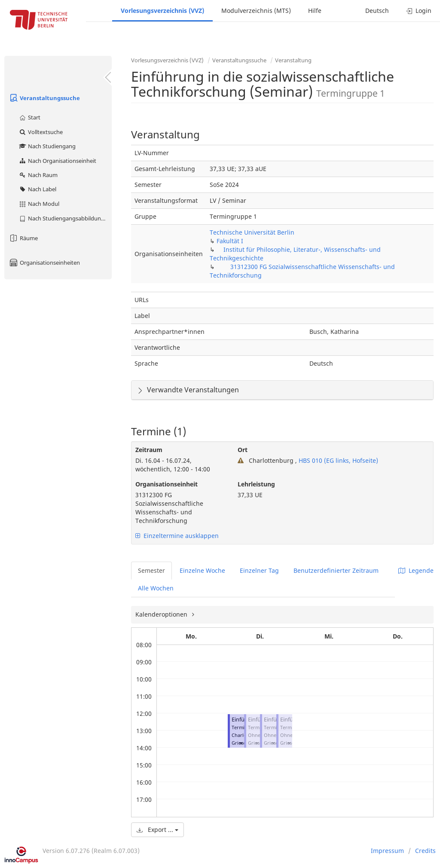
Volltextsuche (41, 132)
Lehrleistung (256, 484)
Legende (416, 570)
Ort (243, 450)
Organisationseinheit (167, 484)
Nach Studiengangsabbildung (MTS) (65, 218)
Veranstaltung (293, 60)
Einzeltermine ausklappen (177, 536)
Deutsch (377, 11)
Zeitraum (149, 450)
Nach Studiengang (47, 146)
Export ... (157, 830)
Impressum (387, 851)
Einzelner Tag (259, 570)
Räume (23, 238)
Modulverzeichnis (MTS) (256, 11)
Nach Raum (38, 175)
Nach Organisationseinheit (57, 161)
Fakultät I (230, 241)
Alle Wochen (156, 588)
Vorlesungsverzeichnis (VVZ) (162, 11)
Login (419, 11)
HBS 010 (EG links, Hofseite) (338, 460)
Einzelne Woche (202, 570)
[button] (241, 743)
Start (29, 117)
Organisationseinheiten (44, 263)
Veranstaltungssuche (44, 98)
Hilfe (315, 11)
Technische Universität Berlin (252, 232)
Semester (151, 570)
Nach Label (37, 189)
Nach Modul (39, 204)
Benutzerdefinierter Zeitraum (336, 570)
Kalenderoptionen (162, 614)
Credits (425, 851)
